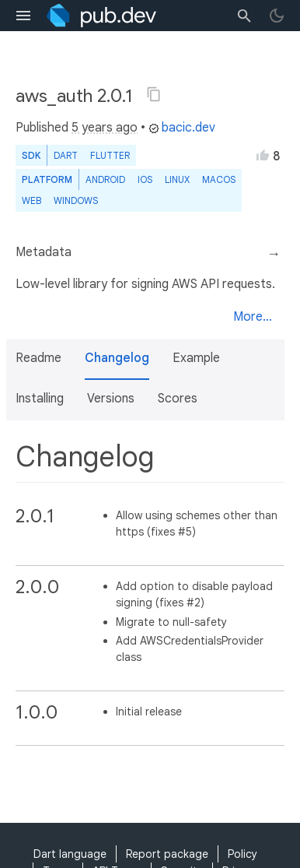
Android (105, 179)
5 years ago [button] (105, 128)
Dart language (70, 854)
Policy (242, 854)
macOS (219, 179)
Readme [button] (38, 358)
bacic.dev (182, 128)
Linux (177, 179)
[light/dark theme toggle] (277, 16)
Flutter (110, 155)
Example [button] (196, 358)
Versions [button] (111, 399)
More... (253, 317)
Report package (167, 854)
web (31, 200)
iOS (145, 179)
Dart (66, 155)
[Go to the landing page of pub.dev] (101, 16)
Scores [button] (178, 399)
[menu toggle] (23, 16)
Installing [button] (40, 399)
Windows (76, 200)
